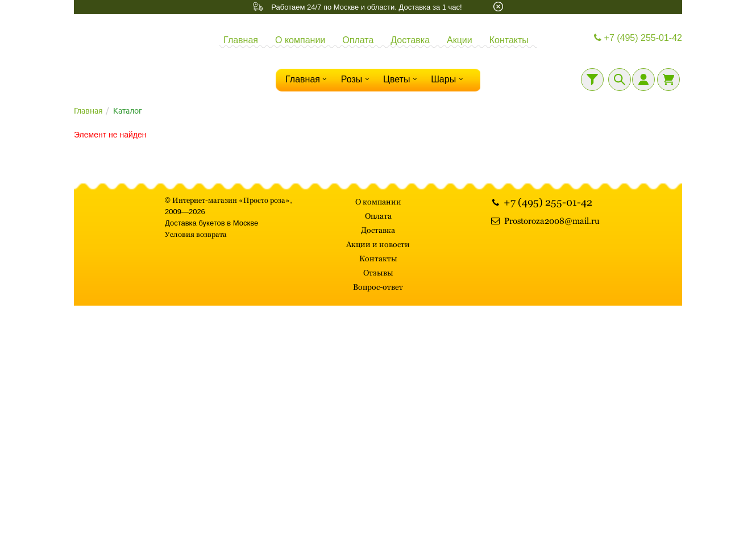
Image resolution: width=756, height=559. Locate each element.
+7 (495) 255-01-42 (637, 38)
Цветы (401, 79)
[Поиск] (620, 80)
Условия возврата (196, 234)
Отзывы (378, 273)
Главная (241, 40)
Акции (460, 40)
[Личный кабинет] (643, 80)
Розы (356, 79)
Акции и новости (378, 244)
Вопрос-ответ (378, 287)
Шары (448, 79)
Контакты (509, 40)
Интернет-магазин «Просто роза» (231, 200)
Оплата (358, 40)
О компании (300, 40)
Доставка (410, 40)
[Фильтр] (592, 80)
